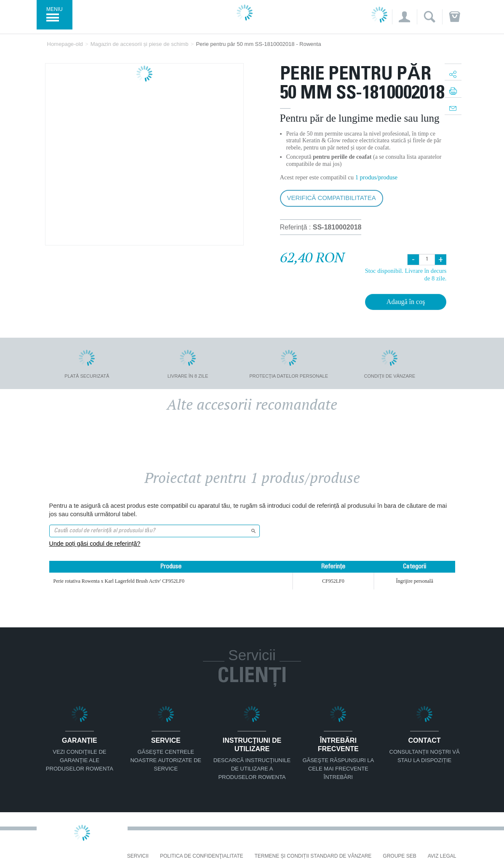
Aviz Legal (442, 856)
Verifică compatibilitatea (332, 198)
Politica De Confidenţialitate (202, 856)
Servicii (138, 856)
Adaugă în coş (406, 302)
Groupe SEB (399, 856)
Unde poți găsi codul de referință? (95, 544)
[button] (404, 17)
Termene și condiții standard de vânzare (313, 856)
